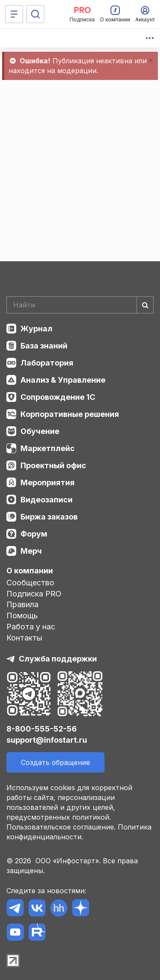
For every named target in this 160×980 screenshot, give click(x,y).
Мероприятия (48, 483)
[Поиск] (35, 14)
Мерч (31, 551)
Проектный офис (53, 465)
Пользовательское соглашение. (61, 827)
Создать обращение (55, 762)
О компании (30, 571)
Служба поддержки (58, 659)
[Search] (80, 305)
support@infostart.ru (47, 740)
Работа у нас (31, 627)
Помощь (22, 615)
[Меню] (14, 14)
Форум (34, 534)
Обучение (40, 431)
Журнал (36, 329)
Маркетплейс (48, 448)
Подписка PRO (34, 594)
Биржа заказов (49, 517)
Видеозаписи (47, 500)
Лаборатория (47, 363)
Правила (22, 604)
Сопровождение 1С (58, 397)
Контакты (24, 638)
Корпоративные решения (70, 414)
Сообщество (30, 583)
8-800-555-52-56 (42, 729)
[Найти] (145, 305)
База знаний (44, 346)
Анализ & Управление (63, 380)
